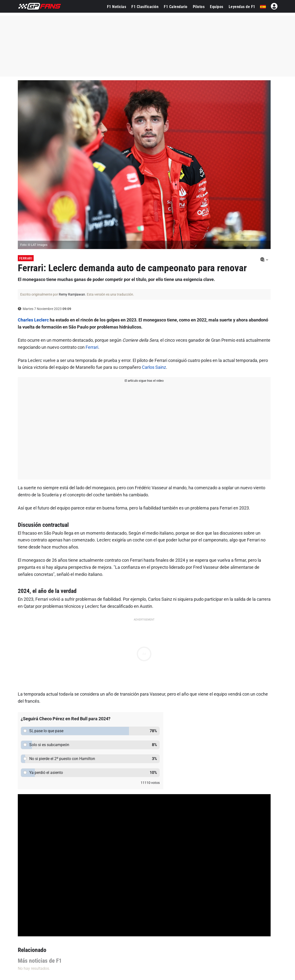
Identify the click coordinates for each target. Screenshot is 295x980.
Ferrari (26, 258)
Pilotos (199, 7)
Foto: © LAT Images (34, 245)
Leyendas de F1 (242, 7)
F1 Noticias (117, 7)
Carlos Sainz (154, 367)
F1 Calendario (176, 7)
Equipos (217, 7)
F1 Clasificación (145, 7)
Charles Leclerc (33, 320)
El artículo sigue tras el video (144, 381)
